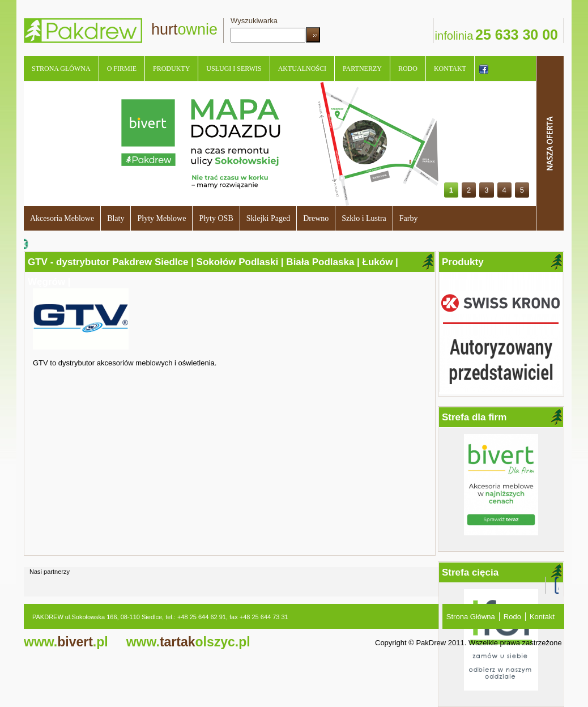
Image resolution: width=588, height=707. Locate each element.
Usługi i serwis (234, 69)
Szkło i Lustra (364, 218)
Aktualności (302, 69)
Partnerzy (362, 69)
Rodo (408, 69)
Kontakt (450, 69)
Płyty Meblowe (161, 218)
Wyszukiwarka (254, 21)
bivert (66, 642)
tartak (188, 642)
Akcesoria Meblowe (62, 218)
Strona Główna (61, 69)
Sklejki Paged (268, 218)
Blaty (116, 218)
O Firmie (122, 69)
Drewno (316, 218)
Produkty (171, 69)
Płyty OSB (216, 218)
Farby (409, 218)
